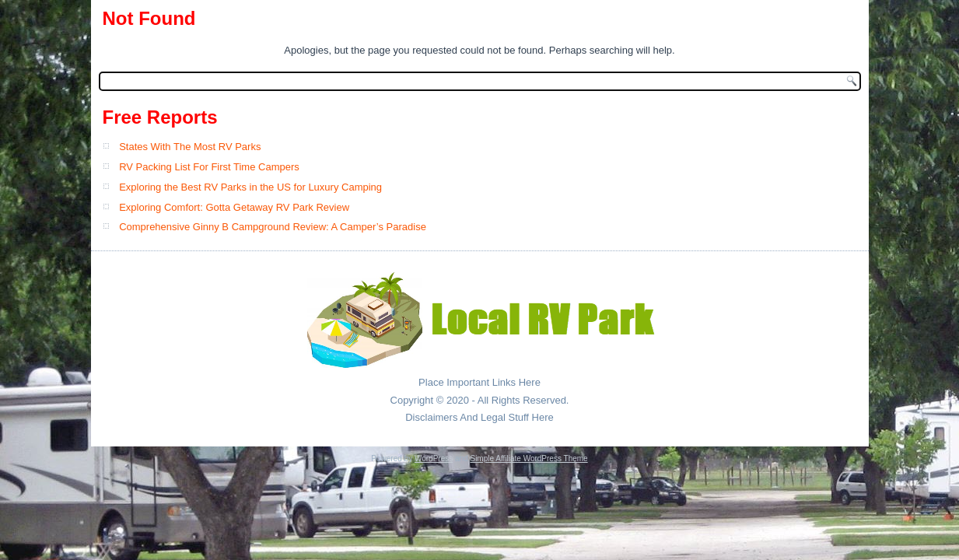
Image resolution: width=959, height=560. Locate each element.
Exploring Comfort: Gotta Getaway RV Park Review (234, 207)
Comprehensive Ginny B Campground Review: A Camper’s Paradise (273, 227)
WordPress (434, 458)
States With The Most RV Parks (190, 147)
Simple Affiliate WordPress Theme (528, 458)
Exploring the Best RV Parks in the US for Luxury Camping (250, 187)
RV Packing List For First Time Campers (209, 167)
